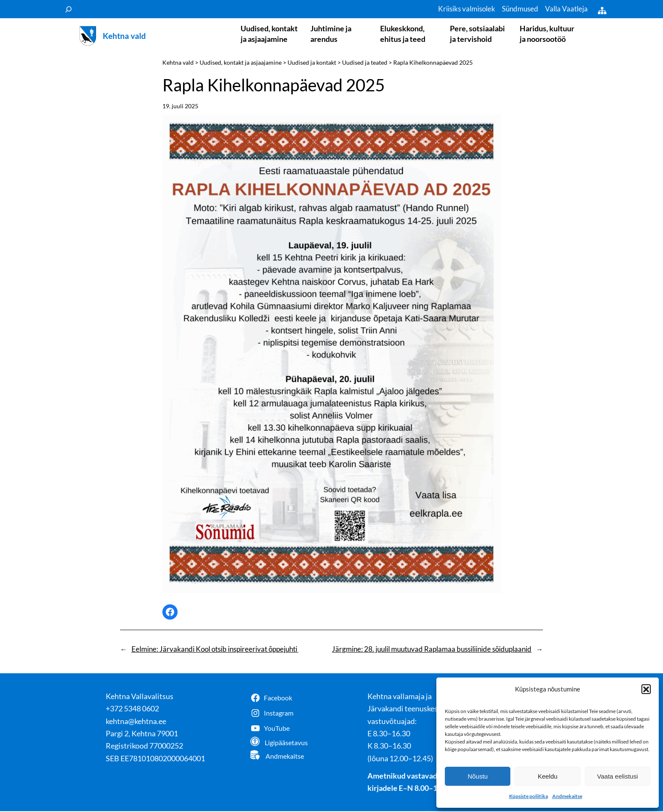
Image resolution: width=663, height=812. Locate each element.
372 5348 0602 (134, 709)
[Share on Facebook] (170, 613)
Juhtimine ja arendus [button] (331, 34)
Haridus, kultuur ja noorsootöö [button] (547, 34)
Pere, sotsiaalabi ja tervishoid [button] (477, 34)
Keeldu (548, 776)
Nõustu (478, 776)
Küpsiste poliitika (529, 796)
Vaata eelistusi (617, 776)
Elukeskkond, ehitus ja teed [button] (403, 34)
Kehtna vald (124, 36)
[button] (646, 689)
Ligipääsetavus (286, 743)
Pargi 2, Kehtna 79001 (142, 734)
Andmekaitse (567, 796)
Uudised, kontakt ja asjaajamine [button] (269, 34)
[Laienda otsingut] (68, 9)
